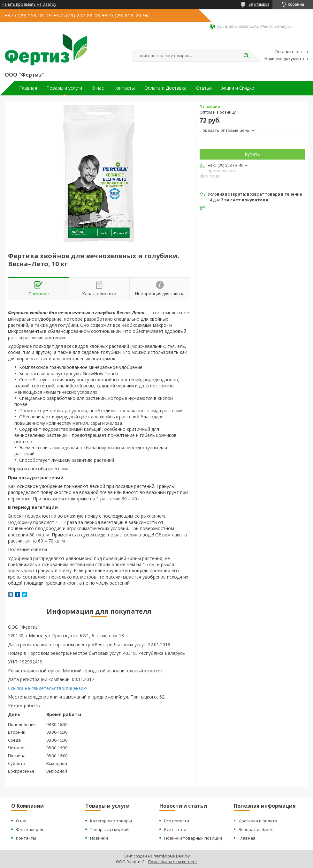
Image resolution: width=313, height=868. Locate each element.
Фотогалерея (30, 829)
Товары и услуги (64, 88)
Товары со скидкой (109, 829)
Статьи (204, 88)
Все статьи (175, 829)
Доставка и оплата (258, 821)
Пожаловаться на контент (173, 862)
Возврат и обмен (256, 829)
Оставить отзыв (291, 52)
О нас (98, 88)
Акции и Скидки (238, 88)
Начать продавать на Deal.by (29, 4)
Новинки (99, 838)
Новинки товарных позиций (193, 838)
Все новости (177, 821)
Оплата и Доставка (165, 88)
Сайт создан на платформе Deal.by (157, 856)
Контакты (124, 88)
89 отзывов (259, 4)
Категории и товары (111, 821)
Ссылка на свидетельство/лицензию (47, 688)
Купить (252, 154)
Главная (28, 88)
